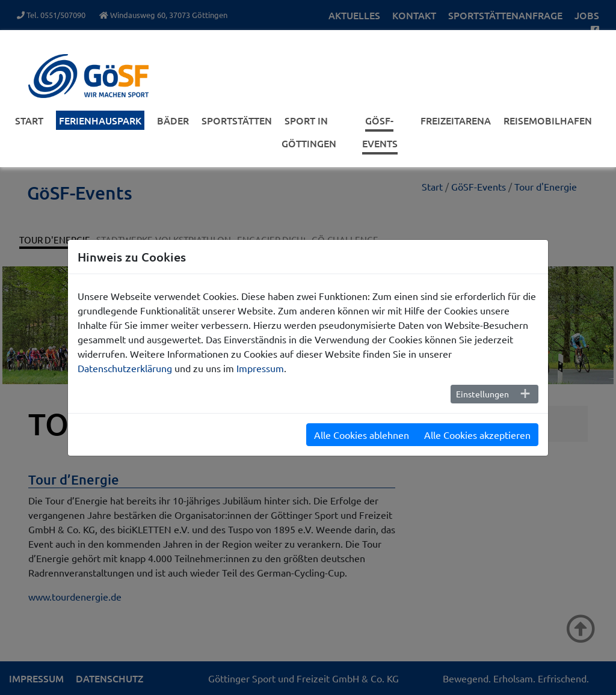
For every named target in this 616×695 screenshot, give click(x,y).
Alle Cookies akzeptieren (477, 435)
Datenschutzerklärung (125, 368)
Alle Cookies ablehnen (362, 435)
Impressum (260, 368)
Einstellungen (482, 394)
